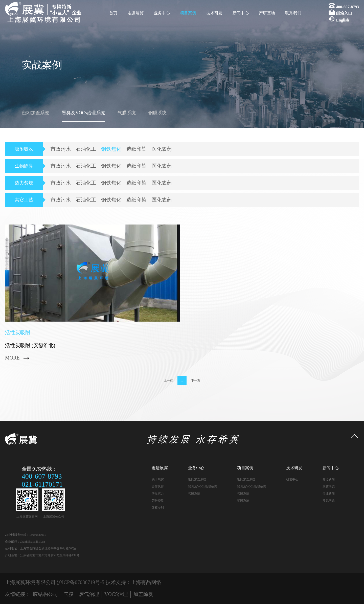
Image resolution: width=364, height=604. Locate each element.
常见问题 (329, 501)
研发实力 (158, 494)
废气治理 (89, 594)
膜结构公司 (45, 594)
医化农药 (162, 149)
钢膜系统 (157, 113)
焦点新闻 (329, 479)
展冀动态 (329, 486)
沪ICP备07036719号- (79, 582)
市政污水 (61, 149)
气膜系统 (127, 113)
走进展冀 (135, 13)
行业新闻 (329, 494)
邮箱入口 (344, 13)
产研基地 (267, 13)
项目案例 (188, 13)
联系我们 (293, 13)
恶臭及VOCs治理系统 (83, 113)
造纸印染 (136, 149)
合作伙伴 (158, 486)
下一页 (196, 381)
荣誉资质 (158, 501)
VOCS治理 (116, 594)
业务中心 (162, 13)
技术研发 (214, 13)
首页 (113, 13)
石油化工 (86, 149)
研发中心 (292, 479)
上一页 (168, 381)
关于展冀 (158, 479)
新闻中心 (241, 13)
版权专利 (158, 508)
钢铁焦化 (111, 149)
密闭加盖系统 (35, 113)
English (343, 20)
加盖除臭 (143, 594)
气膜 (69, 594)
